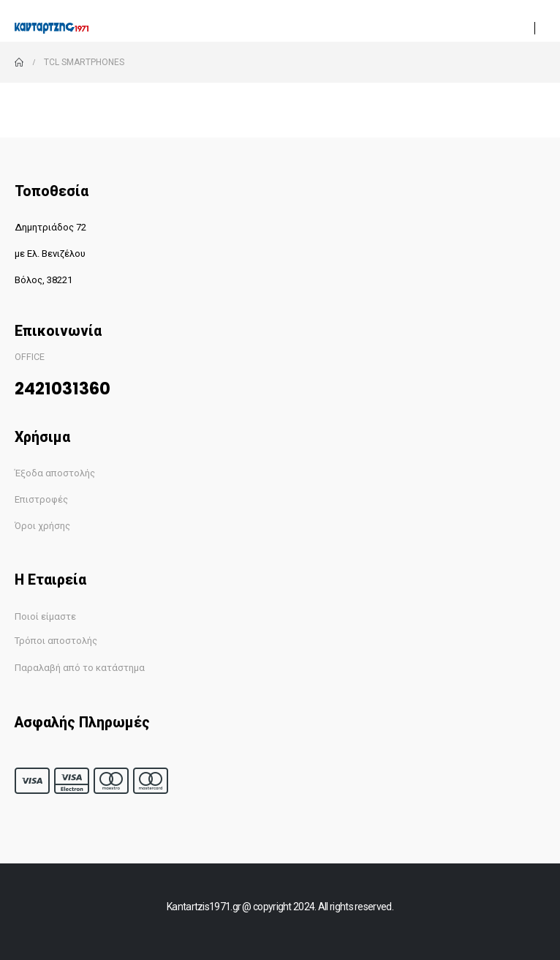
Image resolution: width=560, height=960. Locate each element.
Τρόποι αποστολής (56, 641)
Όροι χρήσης (42, 526)
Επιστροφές (41, 499)
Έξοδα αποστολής (55, 473)
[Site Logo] (52, 28)
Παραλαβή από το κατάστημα (80, 668)
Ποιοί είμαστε (45, 616)
